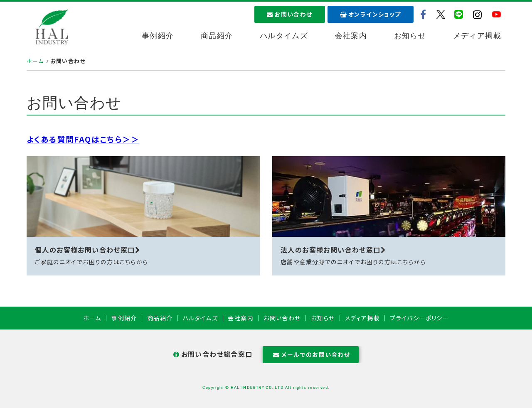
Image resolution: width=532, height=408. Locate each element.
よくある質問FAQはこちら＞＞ (83, 139)
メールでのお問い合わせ (311, 354)
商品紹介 (217, 36)
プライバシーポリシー (419, 318)
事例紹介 (158, 36)
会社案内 (351, 36)
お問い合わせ (290, 14)
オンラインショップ (371, 14)
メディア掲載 (477, 36)
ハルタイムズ (284, 36)
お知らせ (410, 36)
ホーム (35, 61)
